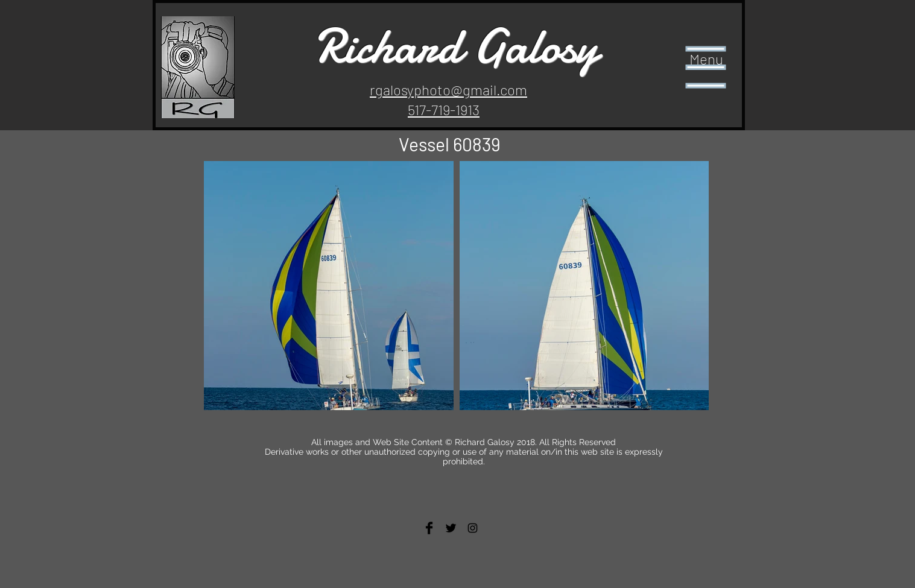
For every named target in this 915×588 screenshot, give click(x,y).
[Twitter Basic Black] (451, 528)
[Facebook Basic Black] (429, 528)
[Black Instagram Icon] (473, 528)
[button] (706, 68)
